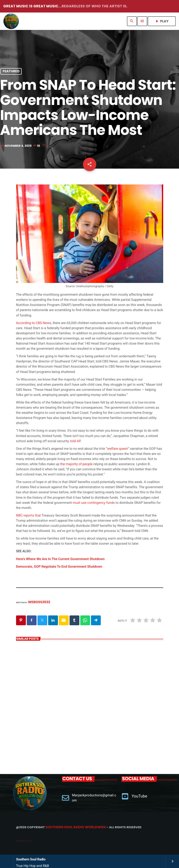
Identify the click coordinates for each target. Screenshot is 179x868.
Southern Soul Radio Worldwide (76, 827)
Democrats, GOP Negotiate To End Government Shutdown (59, 567)
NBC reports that (28, 515)
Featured (11, 71)
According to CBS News (34, 323)
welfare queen (117, 449)
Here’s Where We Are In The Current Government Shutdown (60, 559)
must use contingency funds (94, 503)
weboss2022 (39, 602)
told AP (75, 441)
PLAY (162, 21)
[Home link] (11, 21)
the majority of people (76, 464)
